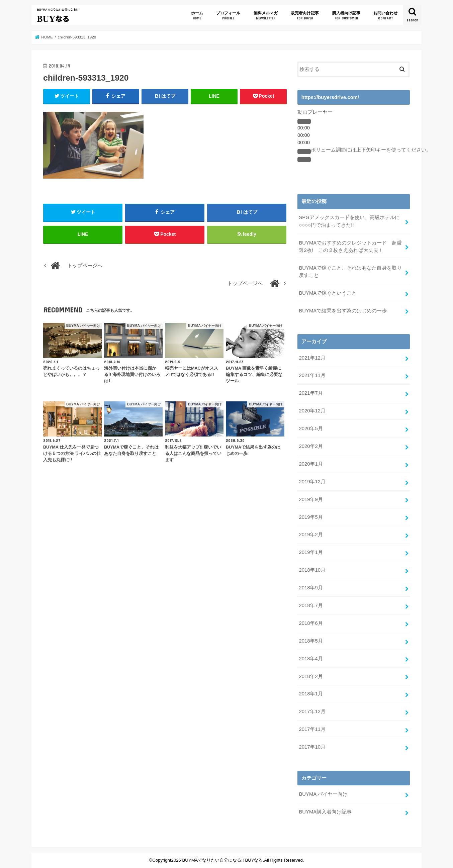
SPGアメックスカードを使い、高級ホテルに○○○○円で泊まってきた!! (349, 221)
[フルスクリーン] (304, 160)
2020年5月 (311, 428)
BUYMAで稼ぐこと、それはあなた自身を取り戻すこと (350, 272)
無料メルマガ (266, 16)
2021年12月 (312, 358)
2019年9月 (311, 499)
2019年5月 (311, 517)
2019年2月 (311, 535)
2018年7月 (311, 605)
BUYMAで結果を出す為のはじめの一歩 (343, 311)
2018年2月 (311, 676)
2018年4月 (311, 659)
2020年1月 (311, 464)
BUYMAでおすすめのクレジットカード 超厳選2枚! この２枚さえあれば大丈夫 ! (350, 247)
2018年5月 (311, 641)
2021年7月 (311, 393)
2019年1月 (311, 552)
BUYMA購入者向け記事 (325, 812)
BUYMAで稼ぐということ (328, 293)
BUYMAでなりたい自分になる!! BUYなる (223, 860)
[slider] (371, 150)
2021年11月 (312, 375)
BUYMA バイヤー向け (323, 794)
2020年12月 (312, 411)
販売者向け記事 (305, 16)
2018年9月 (311, 588)
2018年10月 (312, 570)
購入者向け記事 (346, 16)
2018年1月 (311, 694)
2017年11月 (312, 729)
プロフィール (228, 16)
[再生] (304, 121)
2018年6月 (311, 623)
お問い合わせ (385, 16)
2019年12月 (312, 482)
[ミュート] (304, 152)
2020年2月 (311, 446)
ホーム (197, 16)
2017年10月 (312, 747)
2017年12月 (312, 711)
